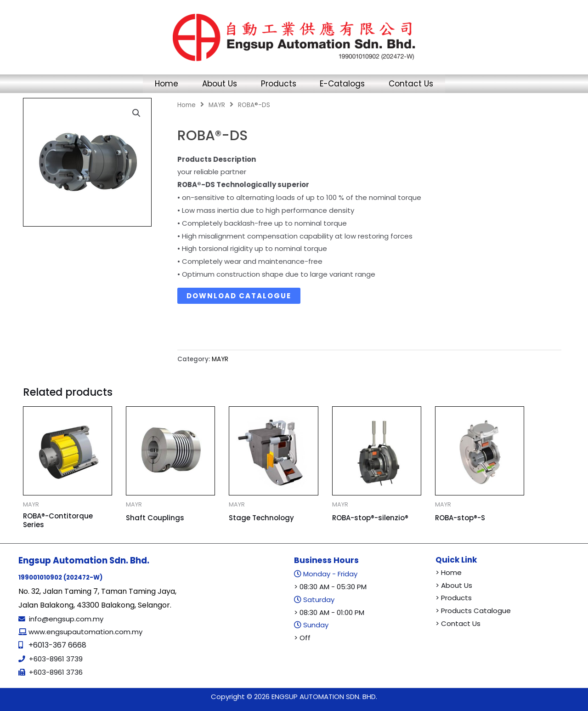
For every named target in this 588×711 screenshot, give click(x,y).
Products (279, 84)
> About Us (454, 585)
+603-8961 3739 (56, 659)
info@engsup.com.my (66, 619)
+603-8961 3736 (56, 672)
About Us (216, 84)
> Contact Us (458, 623)
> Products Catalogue (473, 611)
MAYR (217, 105)
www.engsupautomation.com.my (85, 632)
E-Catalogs (346, 84)
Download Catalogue (239, 296)
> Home (449, 572)
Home (159, 84)
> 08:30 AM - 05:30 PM (330, 587)
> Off (302, 638)
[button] (136, 113)
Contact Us (419, 84)
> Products (454, 598)
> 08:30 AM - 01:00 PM (329, 612)
